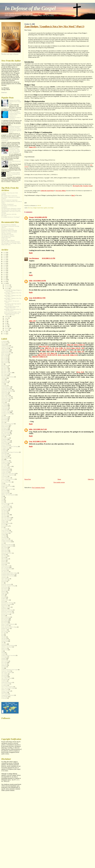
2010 (5, 280)
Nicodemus (4, 570)
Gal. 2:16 (73, 352)
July (6, 320)
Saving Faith (4, 641)
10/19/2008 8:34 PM (40, 281)
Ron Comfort (5, 631)
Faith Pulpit (4, 454)
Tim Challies (5, 674)
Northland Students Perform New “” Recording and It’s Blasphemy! (14, 150)
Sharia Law (4, 648)
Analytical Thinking (6, 347)
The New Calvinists (6, 233)
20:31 (76, 345)
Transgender (4, 680)
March (6, 327)
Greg (31, 298)
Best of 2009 (4, 360)
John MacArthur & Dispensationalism (11, 242)
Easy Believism (5, 438)
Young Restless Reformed (8, 695)
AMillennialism (5, 346)
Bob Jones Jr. (5, 370)
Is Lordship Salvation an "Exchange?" (11, 217)
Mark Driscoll (5, 550)
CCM (3, 384)
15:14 (64, 350)
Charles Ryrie (5, 392)
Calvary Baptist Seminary (8, 377)
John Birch (4, 512)
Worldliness (4, 692)
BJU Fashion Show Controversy (9, 196)
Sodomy (3, 654)
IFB (2, 496)
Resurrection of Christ (7, 613)
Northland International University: (15, 129)
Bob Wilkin (4, 375)
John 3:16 (70, 345)
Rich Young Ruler (6, 617)
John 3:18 (32, 321)
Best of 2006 (4, 356)
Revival (3, 616)
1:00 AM (39, 206)
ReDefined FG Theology (7, 603)
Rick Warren (4, 623)
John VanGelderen (6, 519)
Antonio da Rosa (5, 350)
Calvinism (4, 378)
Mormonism (4, 563)
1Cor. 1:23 (58, 350)
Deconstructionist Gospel (8, 424)
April (6, 325)
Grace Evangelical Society (8, 479)
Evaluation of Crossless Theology (10, 447)
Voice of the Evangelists (7, 687)
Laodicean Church (6, 532)
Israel (3, 502)
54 (53, 348)
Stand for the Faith (6, 238)
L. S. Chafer (4, 529)
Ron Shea (4, 633)
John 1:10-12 (41, 355)
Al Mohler (4, 341)
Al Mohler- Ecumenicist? (8, 204)
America (3, 344)
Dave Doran (4, 418)
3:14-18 (49, 355)
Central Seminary (6, 388)
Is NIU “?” (15, 115)
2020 (5, 262)
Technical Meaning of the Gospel (9, 670)
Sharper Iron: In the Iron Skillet (64, 15)
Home (59, 479)
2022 (5, 258)
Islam (3, 501)
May (6, 323)
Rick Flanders (5, 620)
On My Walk (5, 239)
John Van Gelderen (6, 518)
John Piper (4, 516)
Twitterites (4, 681)
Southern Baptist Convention (8, 655)
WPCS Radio (5, 694)
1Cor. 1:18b (59, 348)
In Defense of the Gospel (30, 8)
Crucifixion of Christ (6, 414)
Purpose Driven (5, 600)
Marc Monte (4, 547)
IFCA (3, 498)
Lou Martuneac (34, 258)
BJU (2, 364)
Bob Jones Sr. (5, 371)
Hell (2, 483)
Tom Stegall (4, 677)
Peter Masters (5, 589)
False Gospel (5, 456)
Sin (2, 651)
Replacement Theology (7, 610)
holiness (3, 488)
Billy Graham (5, 363)
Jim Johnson (4, 510)
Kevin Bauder (5, 526)
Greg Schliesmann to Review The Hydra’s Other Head (12, 314)
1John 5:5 (82, 345)
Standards (4, 660)
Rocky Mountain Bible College (9, 627)
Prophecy (4, 599)
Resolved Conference (7, 611)
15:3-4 (68, 348)
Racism (3, 601)
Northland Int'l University (8, 576)
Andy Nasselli (5, 348)
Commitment (5, 407)
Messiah (3, 557)
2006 (5, 334)
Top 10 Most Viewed (6, 678)
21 (65, 348)
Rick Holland (5, 621)
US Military (4, 685)
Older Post (91, 479)
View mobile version (59, 482)
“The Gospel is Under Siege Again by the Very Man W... (13, 304)
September (7, 316)
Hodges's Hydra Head (38, 208)
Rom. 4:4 (54, 353)
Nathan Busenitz (5, 566)
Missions (4, 560)
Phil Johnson (4, 590)
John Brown (4, 513)
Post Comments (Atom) (38, 488)
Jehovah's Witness (6, 508)
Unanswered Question (7, 682)
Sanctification (5, 640)
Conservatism (5, 408)
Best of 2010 (4, 361)
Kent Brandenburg (6, 523)
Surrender (4, 667)
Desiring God (5, 428)
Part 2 (73, 195)
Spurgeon (4, 658)
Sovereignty (4, 657)
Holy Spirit (4, 491)
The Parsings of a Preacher (8, 236)
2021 (5, 260)
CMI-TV (4, 228)
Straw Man (4, 664)
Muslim (3, 564)
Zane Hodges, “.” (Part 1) (54, 26)
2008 (5, 283)
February (7, 328)
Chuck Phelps (5, 401)
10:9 (83, 348)
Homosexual (4, 492)
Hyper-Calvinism (6, 493)
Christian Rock (5, 400)
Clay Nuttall (4, 405)
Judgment (4, 522)
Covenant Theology (6, 411)
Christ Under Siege (6, 397)
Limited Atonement (6, 540)
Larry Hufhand (5, 533)
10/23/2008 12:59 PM (39, 441)
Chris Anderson (5, 395)
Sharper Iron (4, 650)
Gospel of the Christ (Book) (8, 474)
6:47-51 (55, 355)
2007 (5, 332)
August (6, 318)
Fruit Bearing (5, 468)
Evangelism (4, 449)
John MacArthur (5, 515)
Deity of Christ (5, 425)
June (6, 322)
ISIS (2, 499)
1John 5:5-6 (74, 355)
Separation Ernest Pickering (8, 646)
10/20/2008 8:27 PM (39, 298)
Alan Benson (5, 343)
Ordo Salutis (4, 580)
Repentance (4, 609)
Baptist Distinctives (6, 353)
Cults (3, 415)
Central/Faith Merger (7, 390)
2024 (5, 254)
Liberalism (4, 537)
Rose (3, 634)
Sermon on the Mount (7, 647)
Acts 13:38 (66, 355)
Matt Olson (4, 556)
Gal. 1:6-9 (43, 353)
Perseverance (5, 587)
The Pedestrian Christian (7, 235)
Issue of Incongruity (6, 503)
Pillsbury (4, 591)
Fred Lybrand (5, 464)
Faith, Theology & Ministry (8, 240)
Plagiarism (4, 593)
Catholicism (4, 383)
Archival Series (5, 351)
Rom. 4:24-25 (76, 348)
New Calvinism (5, 567)
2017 (5, 267)
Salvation (4, 637)
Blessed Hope (5, 365)
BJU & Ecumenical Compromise (9, 200)
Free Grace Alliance (6, 466)
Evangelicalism (5, 448)
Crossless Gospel (6, 412)
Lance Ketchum (5, 530)
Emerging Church (6, 441)
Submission (4, 665)
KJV (2, 528)
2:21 (48, 353)
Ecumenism (4, 439)
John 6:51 (48, 348)
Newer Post (28, 479)
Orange (31, 217)
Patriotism (4, 582)
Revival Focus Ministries (8, 229)
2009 (5, 282)
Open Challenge (5, 579)
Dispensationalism (6, 431)
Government (4, 476)
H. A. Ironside (5, 481)
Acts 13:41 (50, 350)
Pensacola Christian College (8, 586)
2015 (5, 271)
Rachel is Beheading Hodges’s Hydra (12, 312)
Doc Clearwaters (5, 432)
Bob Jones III (5, 368)
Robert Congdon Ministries (8, 624)
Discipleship (4, 429)
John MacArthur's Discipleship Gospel (11, 210)
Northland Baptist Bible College (9, 573)
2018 (5, 265)
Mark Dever (4, 549)
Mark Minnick (5, 552)
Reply (31, 253)
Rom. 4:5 (81, 352)
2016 (5, 269)
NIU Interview (5, 572)
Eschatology (4, 444)
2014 (5, 272)
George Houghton (6, 471)
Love (3, 543)
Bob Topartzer (5, 374)
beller (31, 281)
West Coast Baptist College (8, 688)
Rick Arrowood (5, 618)
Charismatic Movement (7, 391)
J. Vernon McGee (6, 506)
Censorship (4, 385)
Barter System (5, 354)
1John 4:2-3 (43, 357)
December (7, 285)
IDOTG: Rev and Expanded (8, 495)
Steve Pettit (4, 663)
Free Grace (30, 208)
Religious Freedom (6, 607)
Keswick (3, 525)
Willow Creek (5, 690)
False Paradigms (5, 458)
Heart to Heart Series (6, 482)
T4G (2, 668)
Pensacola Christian (6, 584)
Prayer (3, 596)
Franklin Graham (6, 462)
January (7, 330)
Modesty (3, 562)
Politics (3, 594)
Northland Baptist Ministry (8, 574)
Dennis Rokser (5, 427)
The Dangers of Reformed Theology (10, 226)
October (7, 289)
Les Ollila (4, 536)
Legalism (45, 208)
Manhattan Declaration (7, 546)
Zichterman (4, 698)
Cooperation (4, 410)
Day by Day (4, 421)
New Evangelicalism (6, 569)
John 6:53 (43, 350)
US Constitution (5, 684)
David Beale (4, 420)
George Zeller (5, 472)
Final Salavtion (5, 461)
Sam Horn (4, 638)
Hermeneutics (5, 485)
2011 (5, 278)
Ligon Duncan (5, 539)
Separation (4, 644)
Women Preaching (6, 691)
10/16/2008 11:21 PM (48, 258)
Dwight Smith (5, 435)
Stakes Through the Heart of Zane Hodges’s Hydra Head (12, 307)
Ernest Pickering (5, 442)
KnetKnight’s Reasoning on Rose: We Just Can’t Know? (13, 310)
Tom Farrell (4, 675)
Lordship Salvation (39, 14)
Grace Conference (6, 478)
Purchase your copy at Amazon (10, 54)
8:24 (47, 346)
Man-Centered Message (7, 545)
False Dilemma (5, 455)
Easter (3, 437)
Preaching (4, 597)
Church (3, 402)
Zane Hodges (51, 208)
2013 (5, 274)
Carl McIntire (5, 381)
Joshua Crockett (5, 520)
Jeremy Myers (5, 509)
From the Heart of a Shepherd (9, 225)
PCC (2, 583)
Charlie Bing (4, 394)
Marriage (4, 555)
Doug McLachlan (6, 434)
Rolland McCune (6, 628)
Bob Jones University (7, 373)
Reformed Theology (6, 604)
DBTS (3, 422)
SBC (2, 643)
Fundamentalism (5, 469)
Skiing (3, 653)
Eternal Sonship (5, 445)
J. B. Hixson (4, 505)
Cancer (3, 380)
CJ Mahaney (4, 404)
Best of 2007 (4, 357)
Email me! (4, 93)
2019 (5, 263)
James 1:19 (32, 147)
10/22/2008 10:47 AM (40, 429)
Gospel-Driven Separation (8, 475)
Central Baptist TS (6, 387)
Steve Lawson (5, 661)
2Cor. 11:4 (80, 372)
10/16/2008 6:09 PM (41, 217)
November (7, 287)
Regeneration (5, 606)
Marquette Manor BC (7, 553)
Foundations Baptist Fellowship (9, 230)
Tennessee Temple (6, 671)
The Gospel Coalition (7, 673)
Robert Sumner (5, 626)
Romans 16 (4, 630)
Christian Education (6, 398)
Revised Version (5, 614)
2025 (5, 252)
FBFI (3, 459)
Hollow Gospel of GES (7, 489)
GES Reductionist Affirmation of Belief (11, 209)
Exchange (4, 451)
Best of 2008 (4, 358)
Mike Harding (5, 559)
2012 (5, 276)
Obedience (4, 577)
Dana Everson (5, 417)
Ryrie (3, 636)
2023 (5, 256)
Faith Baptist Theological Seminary (10, 452)
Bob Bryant (4, 367)
